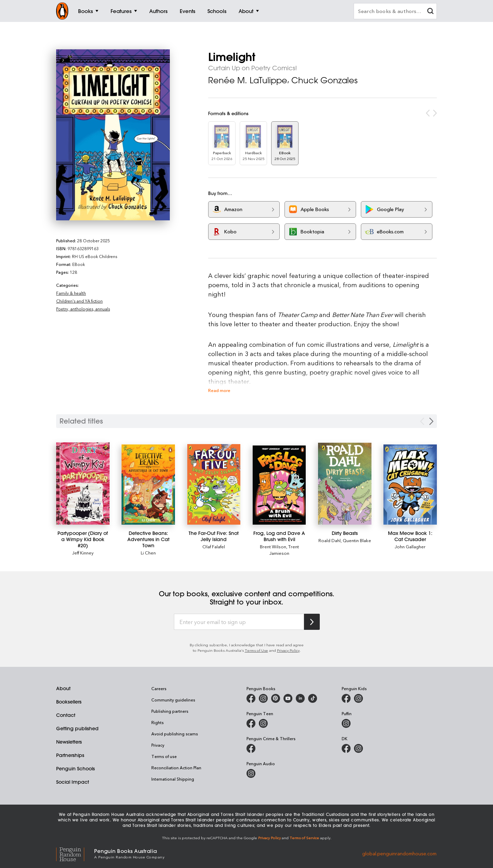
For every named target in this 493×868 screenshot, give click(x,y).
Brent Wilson (273, 546)
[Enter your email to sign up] (239, 622)
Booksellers (69, 702)
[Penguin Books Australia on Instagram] (263, 698)
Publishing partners (170, 711)
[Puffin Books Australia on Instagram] (346, 723)
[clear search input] (430, 12)
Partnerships (70, 755)
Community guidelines (173, 700)
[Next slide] (431, 421)
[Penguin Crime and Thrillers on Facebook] (251, 748)
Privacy (158, 745)
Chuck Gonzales (324, 80)
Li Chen (148, 553)
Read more (219, 390)
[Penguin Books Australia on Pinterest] (276, 698)
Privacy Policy (288, 650)
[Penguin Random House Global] (75, 853)
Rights (157, 722)
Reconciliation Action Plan (176, 768)
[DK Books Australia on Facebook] (346, 748)
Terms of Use (256, 650)
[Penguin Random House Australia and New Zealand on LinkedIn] (300, 698)
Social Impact (73, 782)
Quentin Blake (357, 540)
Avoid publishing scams (175, 734)
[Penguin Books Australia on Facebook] (251, 698)
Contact (66, 715)
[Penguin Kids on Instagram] (358, 698)
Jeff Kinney (83, 553)
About (63, 688)
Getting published (77, 729)
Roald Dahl (330, 540)
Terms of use (164, 756)
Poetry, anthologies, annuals (83, 309)
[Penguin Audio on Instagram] (251, 773)
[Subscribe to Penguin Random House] (312, 622)
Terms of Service (304, 838)
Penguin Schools (75, 769)
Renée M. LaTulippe (248, 80)
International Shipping (173, 779)
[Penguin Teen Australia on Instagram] (263, 723)
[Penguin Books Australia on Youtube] (288, 698)
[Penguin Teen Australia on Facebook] (251, 723)
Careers (159, 688)
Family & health (71, 293)
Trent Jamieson (284, 550)
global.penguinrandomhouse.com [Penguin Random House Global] (399, 853)
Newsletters (69, 742)
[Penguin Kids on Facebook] (346, 698)
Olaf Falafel (214, 546)
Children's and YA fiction (79, 301)
